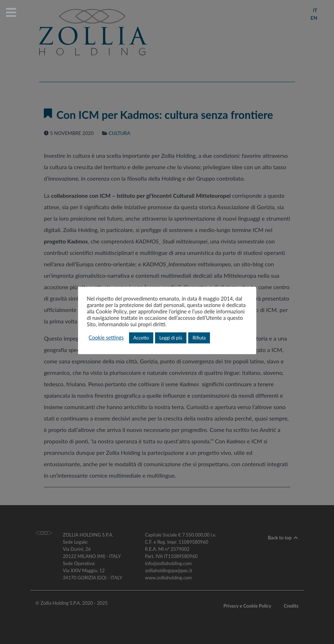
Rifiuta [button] (199, 338)
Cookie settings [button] (106, 338)
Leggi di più (171, 338)
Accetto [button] (141, 338)
